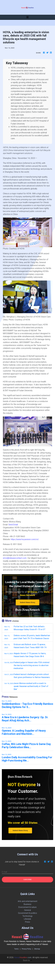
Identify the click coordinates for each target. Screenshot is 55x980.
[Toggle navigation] (27, 17)
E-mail (4, 872)
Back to (28, 960)
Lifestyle (27, 919)
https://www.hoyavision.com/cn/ (25, 539)
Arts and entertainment (27, 901)
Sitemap (37, 949)
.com (23, 957)
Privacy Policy (26, 949)
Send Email (13, 525)
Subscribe (27, 880)
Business (27, 904)
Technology (27, 916)
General (27, 910)
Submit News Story (27, 602)
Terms (16, 949)
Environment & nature (27, 907)
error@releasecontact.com (15, 558)
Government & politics (27, 913)
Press (27, 922)
